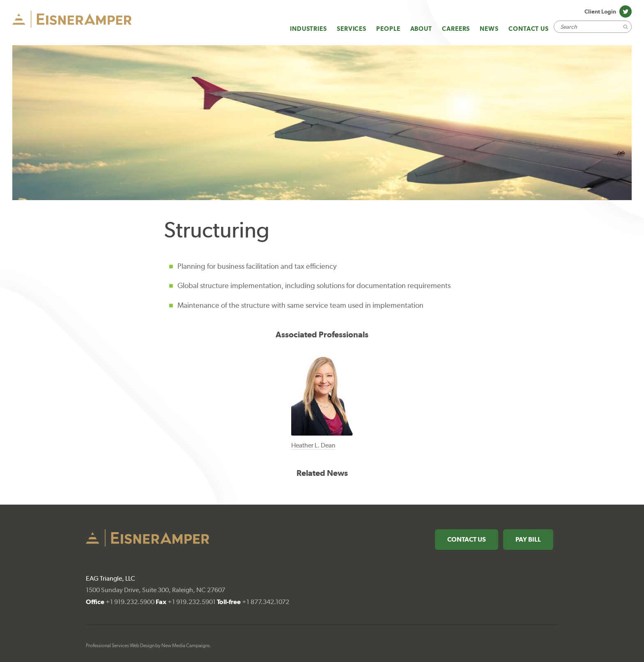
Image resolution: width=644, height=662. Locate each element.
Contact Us (529, 29)
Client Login (600, 12)
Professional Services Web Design (120, 646)
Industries (308, 29)
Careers (456, 29)
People (388, 29)
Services (352, 29)
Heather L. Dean (313, 445)
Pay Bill (528, 539)
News (489, 29)
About (421, 29)
